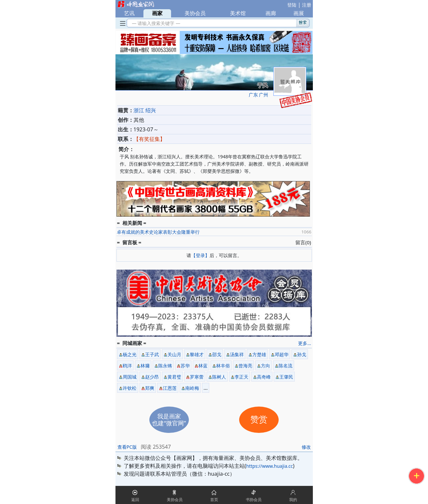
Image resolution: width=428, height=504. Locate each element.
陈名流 (286, 366)
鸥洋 (127, 366)
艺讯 (129, 13)
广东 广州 (259, 95)
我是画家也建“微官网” (169, 420)
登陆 (292, 5)
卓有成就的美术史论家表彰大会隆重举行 (158, 232)
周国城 (130, 377)
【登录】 (200, 255)
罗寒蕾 (197, 377)
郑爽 (150, 388)
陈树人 (219, 377)
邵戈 (217, 354)
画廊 (271, 13)
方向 (265, 366)
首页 (214, 500)
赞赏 (259, 420)
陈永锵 (165, 366)
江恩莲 (170, 388)
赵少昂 (152, 377)
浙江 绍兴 (145, 110)
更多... (304, 343)
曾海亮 (245, 366)
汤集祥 (237, 354)
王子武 (152, 354)
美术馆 (238, 13)
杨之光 (130, 354)
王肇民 (286, 377)
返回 (135, 500)
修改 (306, 447)
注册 (307, 5)
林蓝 (203, 366)
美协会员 (195, 13)
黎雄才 (197, 354)
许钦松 (130, 388)
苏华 (185, 366)
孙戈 (302, 354)
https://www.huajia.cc (269, 466)
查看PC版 (127, 447)
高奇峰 (264, 377)
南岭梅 (192, 388)
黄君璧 (174, 377)
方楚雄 (259, 354)
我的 (293, 500)
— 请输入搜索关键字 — (155, 23)
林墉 (145, 366)
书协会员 (254, 500)
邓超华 (282, 354)
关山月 (174, 354)
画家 (157, 13)
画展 (299, 13)
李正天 (241, 377)
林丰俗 (223, 366)
